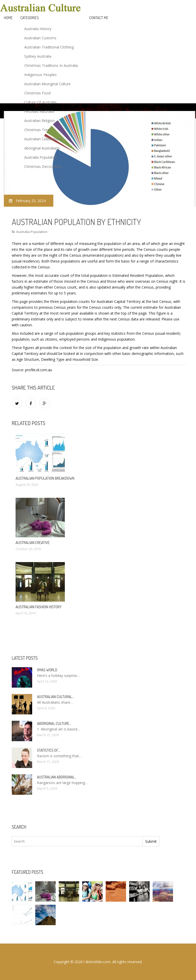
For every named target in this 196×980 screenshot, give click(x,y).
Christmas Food (37, 93)
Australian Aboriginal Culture (47, 84)
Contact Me (99, 18)
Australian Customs (40, 38)
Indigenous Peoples (40, 75)
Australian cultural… (56, 697)
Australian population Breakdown (45, 478)
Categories (30, 18)
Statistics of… (48, 750)
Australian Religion (39, 121)
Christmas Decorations (43, 166)
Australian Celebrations (43, 139)
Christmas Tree (37, 130)
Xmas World (47, 670)
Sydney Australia (38, 56)
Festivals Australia (39, 111)
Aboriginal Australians (42, 148)
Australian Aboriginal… (57, 777)
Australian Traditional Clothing (49, 47)
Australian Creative (33, 543)
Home (8, 18)
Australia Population (41, 157)
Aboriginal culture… (54, 723)
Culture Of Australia (40, 102)
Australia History (38, 29)
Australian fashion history (39, 607)
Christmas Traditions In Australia (51, 65)
